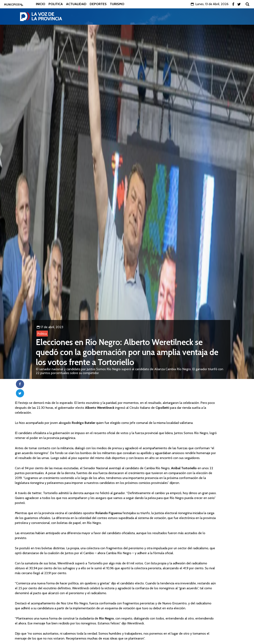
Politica (56, 4)
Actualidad (76, 4)
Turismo (117, 4)
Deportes (98, 4)
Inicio (41, 4)
